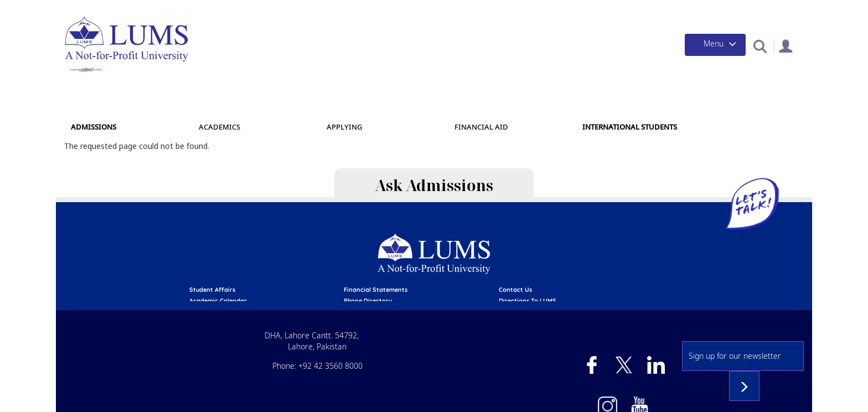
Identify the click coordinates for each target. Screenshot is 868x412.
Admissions (94, 127)
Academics (219, 127)
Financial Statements (376, 290)
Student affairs (212, 290)
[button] (760, 46)
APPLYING (344, 127)
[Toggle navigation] (715, 45)
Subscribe (744, 386)
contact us (515, 290)
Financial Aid (481, 127)
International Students (630, 127)
